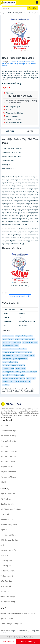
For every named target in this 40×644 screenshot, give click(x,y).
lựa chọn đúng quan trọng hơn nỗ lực (15, 359)
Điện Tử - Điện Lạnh (8, 494)
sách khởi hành (8, 382)
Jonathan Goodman (17, 62)
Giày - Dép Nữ (6, 586)
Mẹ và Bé (4, 530)
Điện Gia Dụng (6, 499)
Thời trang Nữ (6, 566)
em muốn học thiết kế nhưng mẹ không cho (17, 352)
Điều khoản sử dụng (8, 436)
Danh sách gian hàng (8, 456)
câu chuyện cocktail (27, 355)
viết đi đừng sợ (32, 372)
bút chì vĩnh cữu (8, 339)
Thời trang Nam (6, 561)
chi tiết (30, 131)
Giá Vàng (32, 631)
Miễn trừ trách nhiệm (8, 441)
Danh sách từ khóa (8, 462)
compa (18, 336)
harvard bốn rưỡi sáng (30, 342)
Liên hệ (3, 482)
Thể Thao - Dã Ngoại (8, 535)
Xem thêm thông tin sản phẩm (20, 296)
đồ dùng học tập (27, 336)
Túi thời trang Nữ (7, 576)
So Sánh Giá (28, 637)
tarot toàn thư (29, 339)
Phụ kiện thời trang (8, 602)
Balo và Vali (5, 591)
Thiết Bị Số (5, 514)
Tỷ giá (13, 631)
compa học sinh (8, 336)
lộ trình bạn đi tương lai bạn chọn (14, 365)
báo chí (22, 378)
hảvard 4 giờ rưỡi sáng (10, 362)
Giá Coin (6, 633)
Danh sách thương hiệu (9, 451)
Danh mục (4, 446)
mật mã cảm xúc (8, 355)
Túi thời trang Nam (8, 571)
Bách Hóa (4, 555)
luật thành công (19, 375)
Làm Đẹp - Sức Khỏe (8, 550)
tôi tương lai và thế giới (10, 378)
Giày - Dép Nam (6, 581)
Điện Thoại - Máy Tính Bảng (11, 509)
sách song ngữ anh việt (22, 382)
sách (17, 355)
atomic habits (16, 342)
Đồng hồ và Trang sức (9, 597)
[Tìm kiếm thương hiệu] (14, 8)
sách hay (6, 385)
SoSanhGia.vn (18, 637)
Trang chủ (3, 13)
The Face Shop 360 (22, 631)
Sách (10, 13)
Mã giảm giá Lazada (8, 472)
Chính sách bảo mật (8, 431)
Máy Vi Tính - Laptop (8, 520)
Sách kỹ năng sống (29, 13)
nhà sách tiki (31, 378)
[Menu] (37, 2)
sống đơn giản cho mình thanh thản (15, 349)
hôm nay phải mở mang (11, 346)
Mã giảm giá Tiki (7, 467)
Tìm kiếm (33, 8)
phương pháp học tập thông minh (14, 372)
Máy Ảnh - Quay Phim (9, 525)
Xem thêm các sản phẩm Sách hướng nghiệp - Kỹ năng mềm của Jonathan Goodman (19, 64)
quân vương (19, 339)
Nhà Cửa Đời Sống (7, 504)
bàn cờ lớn (6, 342)
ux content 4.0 (8, 375)
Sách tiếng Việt (17, 13)
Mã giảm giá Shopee (8, 477)
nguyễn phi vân (21, 368)
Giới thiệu (10, 131)
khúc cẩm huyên (8, 368)
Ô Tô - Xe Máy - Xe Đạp (9, 540)
